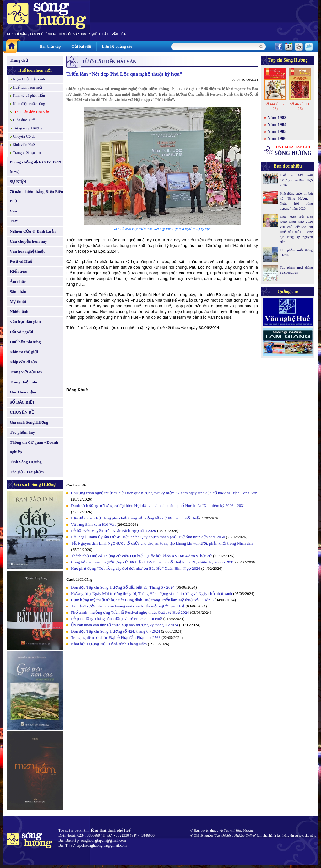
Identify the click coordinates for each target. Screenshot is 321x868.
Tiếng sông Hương (28, 128)
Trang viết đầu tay (26, 372)
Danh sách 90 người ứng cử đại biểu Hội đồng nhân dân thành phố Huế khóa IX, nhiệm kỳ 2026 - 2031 (158, 505)
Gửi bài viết (81, 47)
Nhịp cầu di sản (23, 362)
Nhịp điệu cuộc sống (29, 104)
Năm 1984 (277, 125)
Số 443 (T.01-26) (300, 106)
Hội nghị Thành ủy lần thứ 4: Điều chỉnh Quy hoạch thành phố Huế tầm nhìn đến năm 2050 (148, 537)
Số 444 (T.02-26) (275, 106)
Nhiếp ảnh (19, 312)
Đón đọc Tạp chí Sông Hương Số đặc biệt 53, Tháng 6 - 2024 (123, 587)
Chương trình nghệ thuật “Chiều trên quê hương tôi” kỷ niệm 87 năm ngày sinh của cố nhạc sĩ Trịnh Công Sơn (164, 493)
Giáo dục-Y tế (24, 120)
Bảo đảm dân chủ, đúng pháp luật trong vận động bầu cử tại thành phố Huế (135, 518)
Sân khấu (18, 291)
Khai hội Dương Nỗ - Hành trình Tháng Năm (109, 644)
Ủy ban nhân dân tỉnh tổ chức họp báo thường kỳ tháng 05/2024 (125, 625)
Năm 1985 (277, 132)
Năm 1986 (277, 138)
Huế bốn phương (25, 342)
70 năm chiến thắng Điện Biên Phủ (36, 196)
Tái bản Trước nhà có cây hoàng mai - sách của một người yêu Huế (128, 606)
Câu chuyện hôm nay (28, 241)
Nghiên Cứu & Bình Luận (33, 231)
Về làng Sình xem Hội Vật (93, 524)
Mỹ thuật (18, 302)
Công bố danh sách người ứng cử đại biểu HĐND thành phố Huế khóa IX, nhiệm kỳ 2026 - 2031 (153, 562)
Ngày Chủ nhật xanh (29, 79)
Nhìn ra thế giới (24, 352)
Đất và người (22, 332)
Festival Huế (21, 261)
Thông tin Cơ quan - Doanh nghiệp (34, 447)
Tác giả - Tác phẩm (27, 472)
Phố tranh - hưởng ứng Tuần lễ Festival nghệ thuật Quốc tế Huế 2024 (130, 612)
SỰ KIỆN (18, 181)
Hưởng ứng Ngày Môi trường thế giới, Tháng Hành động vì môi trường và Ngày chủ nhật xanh (152, 593)
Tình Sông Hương (26, 462)
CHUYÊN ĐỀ (22, 412)
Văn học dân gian (25, 322)
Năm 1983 (277, 118)
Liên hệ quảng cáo (117, 47)
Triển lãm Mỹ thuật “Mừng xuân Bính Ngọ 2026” (296, 180)
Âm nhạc (18, 281)
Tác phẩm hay (22, 432)
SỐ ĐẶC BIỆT (22, 402)
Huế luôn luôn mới (35, 70)
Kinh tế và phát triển (29, 96)
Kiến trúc (18, 271)
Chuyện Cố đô (24, 136)
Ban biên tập (50, 47)
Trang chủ (19, 60)
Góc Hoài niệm (23, 392)
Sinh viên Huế (24, 145)
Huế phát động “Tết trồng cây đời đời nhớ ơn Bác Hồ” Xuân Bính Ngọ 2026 (136, 568)
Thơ (14, 221)
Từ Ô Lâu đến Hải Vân (31, 112)
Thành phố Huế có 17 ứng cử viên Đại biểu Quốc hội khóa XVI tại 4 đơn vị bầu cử (141, 556)
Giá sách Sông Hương (29, 422)
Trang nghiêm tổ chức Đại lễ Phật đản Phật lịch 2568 (116, 637)
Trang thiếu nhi (24, 382)
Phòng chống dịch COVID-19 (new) (35, 167)
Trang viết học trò (27, 153)
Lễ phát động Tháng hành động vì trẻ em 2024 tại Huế (117, 619)
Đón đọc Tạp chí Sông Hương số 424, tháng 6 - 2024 (115, 631)
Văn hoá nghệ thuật (27, 251)
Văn (13, 211)
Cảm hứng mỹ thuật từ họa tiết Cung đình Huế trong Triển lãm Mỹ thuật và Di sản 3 (142, 600)
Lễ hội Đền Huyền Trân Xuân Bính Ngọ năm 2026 (114, 531)
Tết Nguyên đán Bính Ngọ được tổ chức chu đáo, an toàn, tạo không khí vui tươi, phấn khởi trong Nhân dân (162, 543)
